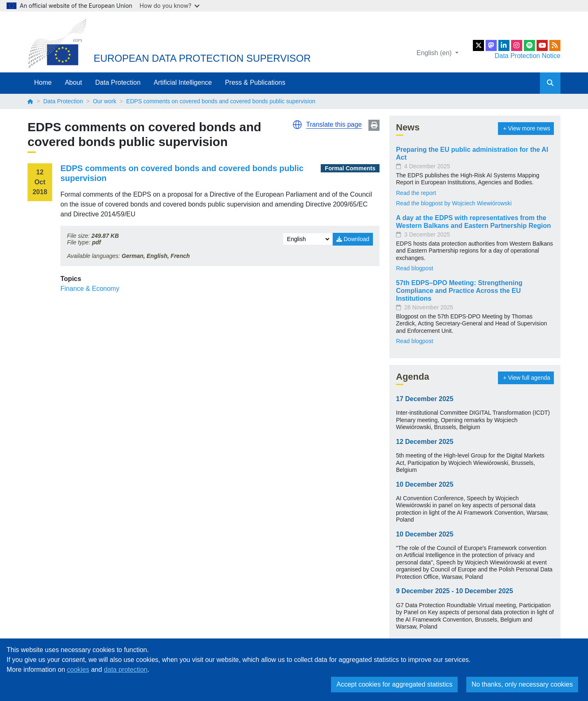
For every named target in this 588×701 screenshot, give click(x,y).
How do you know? (170, 6)
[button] (297, 125)
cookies (78, 670)
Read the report (416, 193)
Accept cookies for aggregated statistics (394, 684)
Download (353, 239)
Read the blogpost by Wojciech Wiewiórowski (454, 203)
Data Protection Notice (528, 56)
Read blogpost (414, 268)
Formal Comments (350, 168)
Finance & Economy (90, 289)
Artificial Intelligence (183, 82)
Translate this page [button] (334, 124)
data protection (126, 670)
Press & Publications (255, 82)
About (74, 82)
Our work (105, 101)
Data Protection (118, 82)
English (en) (435, 53)
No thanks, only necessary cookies (522, 684)
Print (374, 125)
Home (43, 82)
